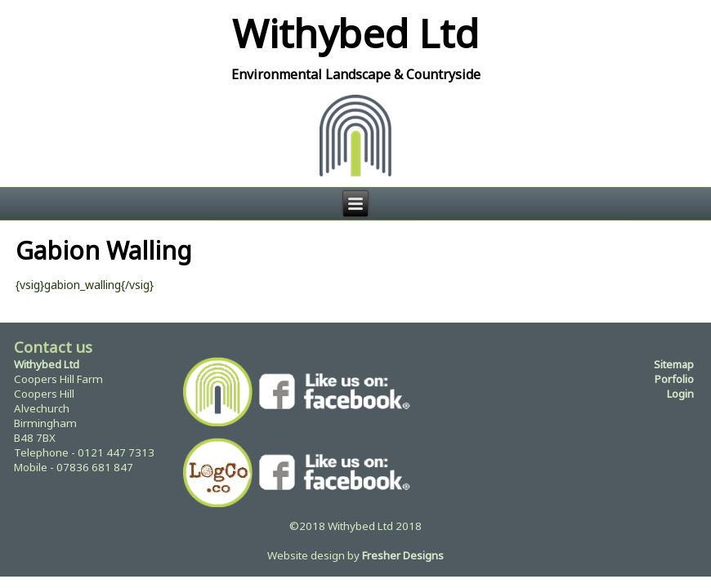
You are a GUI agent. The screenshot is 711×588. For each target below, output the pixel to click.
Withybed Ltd (355, 33)
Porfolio (674, 379)
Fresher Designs (403, 555)
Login (680, 394)
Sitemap (674, 364)
